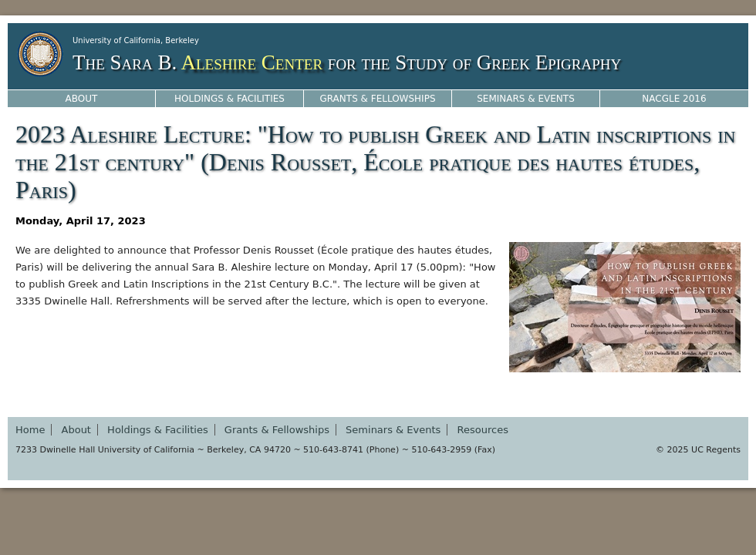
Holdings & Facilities (229, 99)
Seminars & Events (526, 99)
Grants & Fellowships (377, 99)
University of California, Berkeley (136, 40)
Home (30, 430)
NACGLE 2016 (674, 99)
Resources (483, 430)
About (82, 99)
